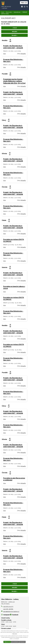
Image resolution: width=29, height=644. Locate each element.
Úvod (3, 12)
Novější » (14, 35)
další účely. (15, 634)
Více (4, 54)
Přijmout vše (7, 642)
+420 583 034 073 (8, 607)
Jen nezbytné (15, 642)
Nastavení (22, 642)
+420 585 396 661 (8, 609)
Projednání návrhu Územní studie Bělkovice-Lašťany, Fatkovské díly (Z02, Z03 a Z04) (14, 81)
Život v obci (9, 12)
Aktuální (15, 32)
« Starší (14, 28)
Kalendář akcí (17, 12)
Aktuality (23, 54)
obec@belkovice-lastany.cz (10, 612)
